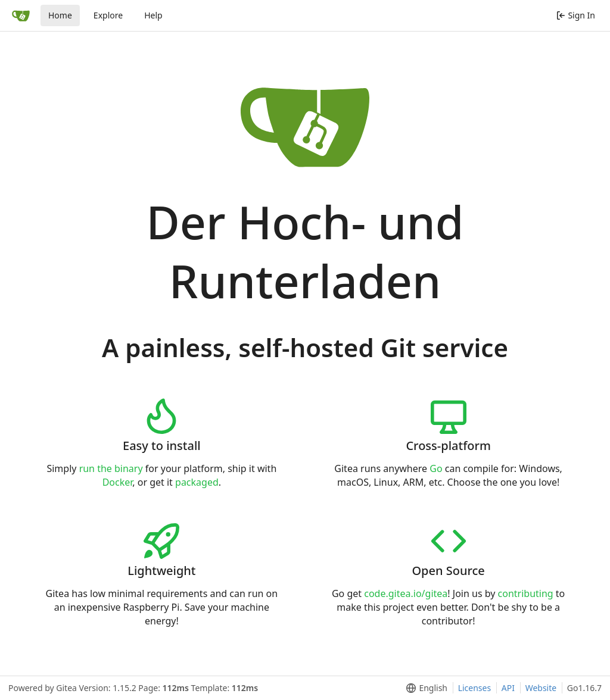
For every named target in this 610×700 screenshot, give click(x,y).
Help (153, 15)
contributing (526, 593)
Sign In (576, 15)
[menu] (424, 688)
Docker (118, 482)
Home (60, 15)
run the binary (111, 468)
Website (541, 688)
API (508, 688)
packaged (197, 482)
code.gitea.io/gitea (406, 593)
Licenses (475, 688)
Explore (108, 15)
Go (436, 468)
